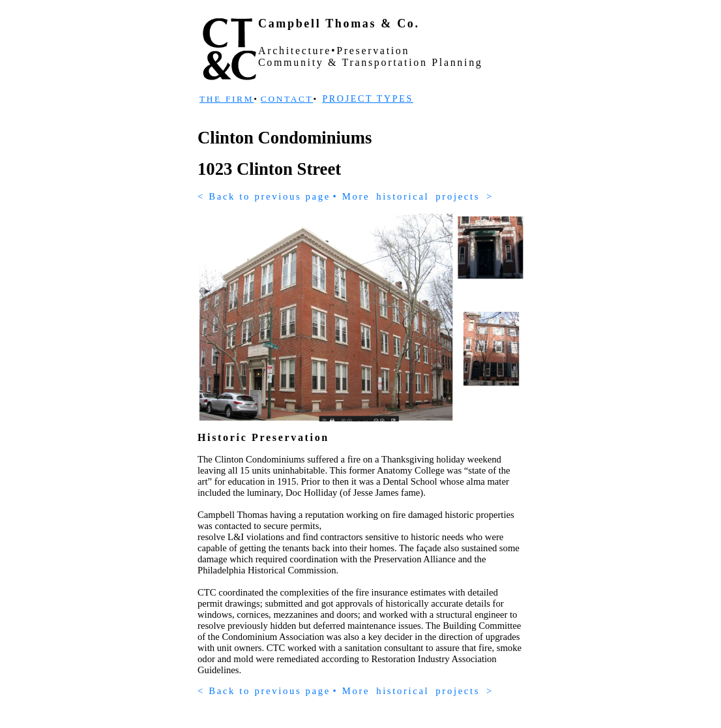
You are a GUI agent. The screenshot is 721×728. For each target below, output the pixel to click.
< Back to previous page (264, 196)
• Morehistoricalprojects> (413, 196)
